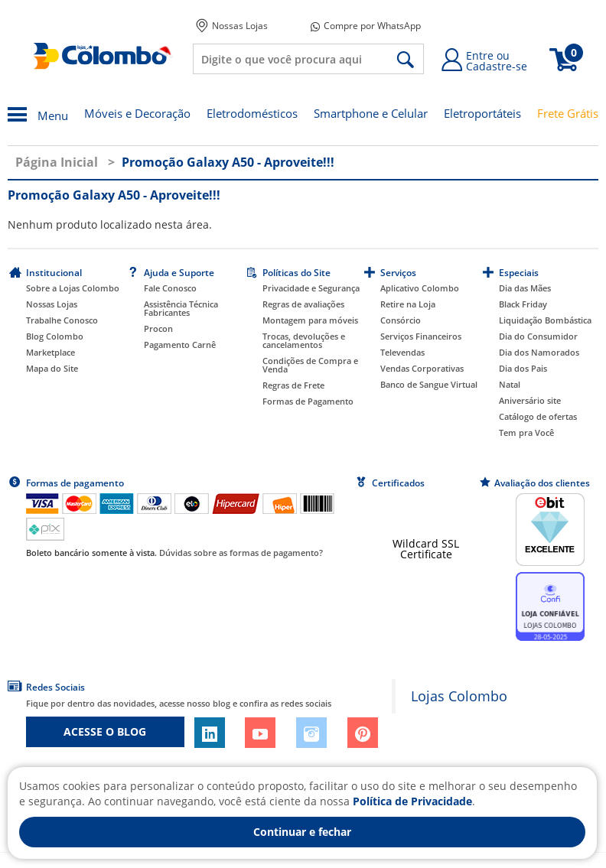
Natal (510, 384)
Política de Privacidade (412, 801)
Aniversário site (530, 400)
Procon (158, 328)
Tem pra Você (526, 432)
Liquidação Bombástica (545, 320)
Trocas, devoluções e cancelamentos (304, 340)
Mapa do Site (52, 368)
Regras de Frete (293, 385)
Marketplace (50, 352)
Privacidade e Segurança (311, 288)
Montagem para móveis (310, 320)
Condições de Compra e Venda (310, 365)
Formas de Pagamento (308, 401)
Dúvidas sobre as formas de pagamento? (241, 553)
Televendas (402, 352)
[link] (426, 516)
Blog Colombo (55, 336)
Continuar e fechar (302, 832)
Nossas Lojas (232, 26)
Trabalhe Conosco (62, 320)
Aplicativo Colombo (420, 288)
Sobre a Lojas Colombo (73, 288)
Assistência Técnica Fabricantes (181, 308)
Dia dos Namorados (539, 352)
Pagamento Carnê (180, 345)
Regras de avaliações (303, 304)
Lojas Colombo (459, 696)
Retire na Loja (408, 304)
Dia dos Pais (523, 368)
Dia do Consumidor (538, 336)
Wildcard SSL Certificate (426, 549)
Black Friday (523, 304)
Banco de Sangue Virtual (429, 384)
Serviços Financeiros (421, 336)
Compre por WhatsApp (366, 26)
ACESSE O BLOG (105, 731)
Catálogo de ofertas (538, 416)
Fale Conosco (170, 288)
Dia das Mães (525, 288)
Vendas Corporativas (422, 368)
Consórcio (401, 320)
